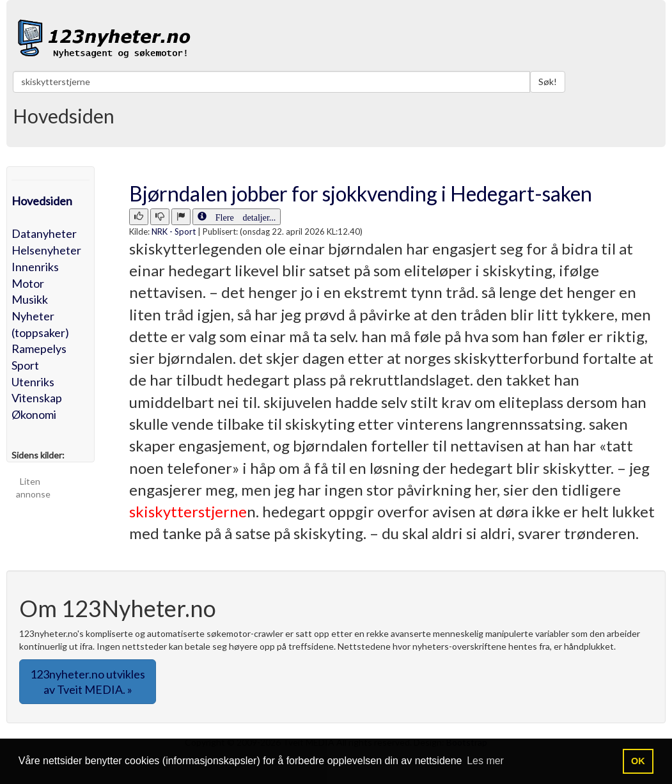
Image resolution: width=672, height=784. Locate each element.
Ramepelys (39, 349)
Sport (25, 365)
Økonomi (34, 414)
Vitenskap (37, 398)
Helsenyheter (46, 250)
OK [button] (638, 761)
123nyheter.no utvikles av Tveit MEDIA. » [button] (88, 682)
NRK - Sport (174, 231)
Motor (28, 283)
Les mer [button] (485, 761)
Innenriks (35, 267)
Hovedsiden (42, 201)
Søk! (548, 82)
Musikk (30, 299)
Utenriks (33, 382)
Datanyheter (44, 233)
